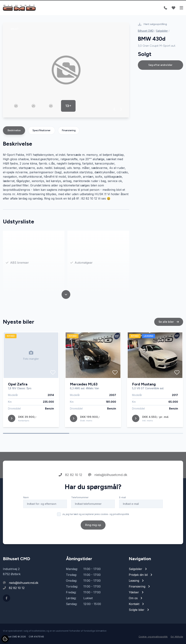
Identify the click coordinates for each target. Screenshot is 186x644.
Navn (26, 498)
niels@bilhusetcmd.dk (108, 475)
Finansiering (69, 130)
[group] (66, 70)
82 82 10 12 (70, 475)
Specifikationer (42, 130)
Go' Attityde (177, 637)
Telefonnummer (80, 498)
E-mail (123, 498)
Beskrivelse (14, 130)
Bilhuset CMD (146, 31)
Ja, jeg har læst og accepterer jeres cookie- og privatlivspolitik (96, 514)
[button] (115, 109)
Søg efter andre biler (160, 65)
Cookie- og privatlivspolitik (153, 637)
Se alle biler (169, 322)
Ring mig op (93, 525)
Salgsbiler (162, 31)
